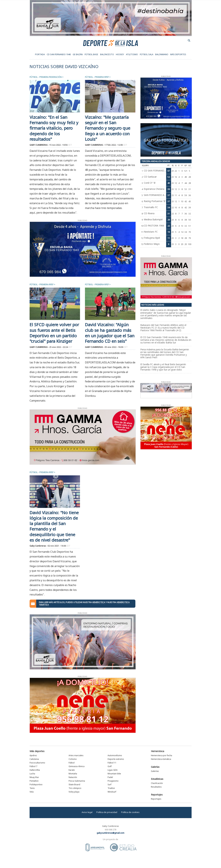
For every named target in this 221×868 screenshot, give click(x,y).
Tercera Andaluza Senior (156, 161)
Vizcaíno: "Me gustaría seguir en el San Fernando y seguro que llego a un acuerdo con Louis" (108, 128)
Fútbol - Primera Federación (46, 77)
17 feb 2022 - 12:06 (116, 145)
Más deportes (37, 751)
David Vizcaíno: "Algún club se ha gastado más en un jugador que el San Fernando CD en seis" (110, 333)
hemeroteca (99, 602)
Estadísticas (157, 779)
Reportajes (157, 795)
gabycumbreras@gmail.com (110, 833)
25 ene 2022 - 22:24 (61, 347)
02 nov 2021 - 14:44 (59, 546)
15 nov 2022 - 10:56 (61, 145)
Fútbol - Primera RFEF (97, 77)
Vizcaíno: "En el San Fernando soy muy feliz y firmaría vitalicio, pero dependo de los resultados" (54, 128)
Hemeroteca (158, 751)
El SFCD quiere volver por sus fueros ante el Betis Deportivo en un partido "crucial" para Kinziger (54, 333)
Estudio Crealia (123, 847)
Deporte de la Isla (110, 43)
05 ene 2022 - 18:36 (116, 347)
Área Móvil (95, 847)
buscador (189, 40)
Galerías (155, 767)
